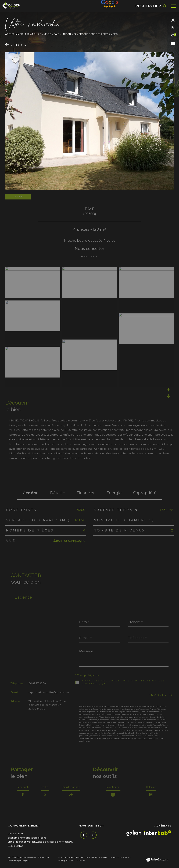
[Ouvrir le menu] (173, 6)
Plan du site (82, 859)
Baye (56, 34)
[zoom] (33, 270)
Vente (47, 34)
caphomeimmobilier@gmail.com (49, 692)
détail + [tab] (58, 493)
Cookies (81, 863)
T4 (75, 34)
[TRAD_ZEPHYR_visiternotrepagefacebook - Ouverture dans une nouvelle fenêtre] (82, 836)
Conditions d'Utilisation (146, 738)
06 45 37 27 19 (37, 684)
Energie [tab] (114, 493)
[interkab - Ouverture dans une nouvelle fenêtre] (157, 835)
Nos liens (125, 859)
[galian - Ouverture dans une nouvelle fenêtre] (134, 835)
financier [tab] (86, 493)
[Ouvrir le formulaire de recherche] (151, 6)
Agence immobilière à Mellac (23, 34)
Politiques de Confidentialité (120, 738)
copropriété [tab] (145, 493)
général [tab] (31, 493)
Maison (66, 34)
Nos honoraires (66, 859)
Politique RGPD (66, 863)
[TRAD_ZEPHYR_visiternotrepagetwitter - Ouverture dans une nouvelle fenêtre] (92, 836)
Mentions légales (99, 859)
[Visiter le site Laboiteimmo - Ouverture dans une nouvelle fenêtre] (158, 862)
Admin (114, 859)
